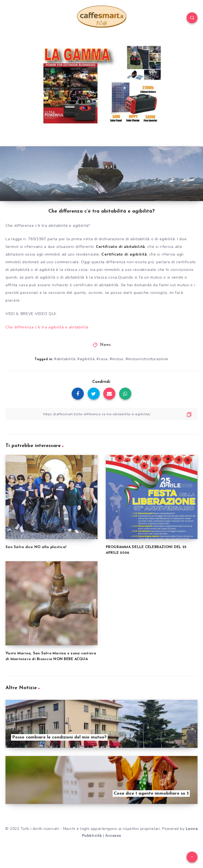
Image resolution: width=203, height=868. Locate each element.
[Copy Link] (101, 414)
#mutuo (117, 359)
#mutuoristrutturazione (147, 359)
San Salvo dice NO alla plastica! (36, 547)
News (105, 345)
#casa (102, 359)
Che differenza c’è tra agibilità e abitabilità (47, 327)
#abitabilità (65, 359)
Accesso (113, 836)
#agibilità (86, 359)
